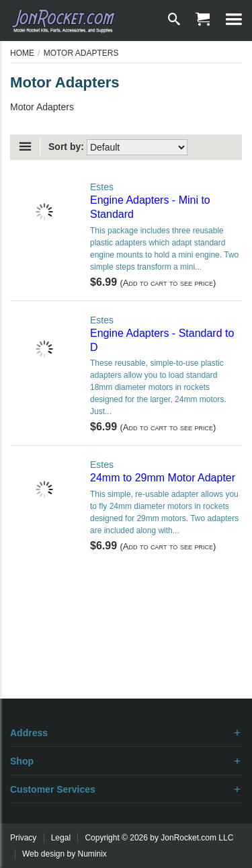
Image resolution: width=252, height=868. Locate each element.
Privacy (23, 838)
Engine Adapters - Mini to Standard (150, 207)
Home (22, 53)
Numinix (92, 854)
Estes (102, 187)
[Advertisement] (126, 652)
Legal (61, 838)
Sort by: (66, 147)
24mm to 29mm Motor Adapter (163, 478)
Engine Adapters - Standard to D (162, 340)
